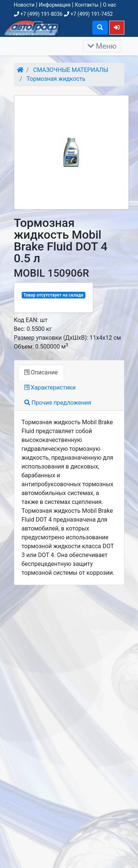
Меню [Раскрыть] (102, 46)
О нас (110, 5)
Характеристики (50, 388)
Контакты (86, 5)
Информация (54, 5)
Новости (24, 5)
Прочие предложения (58, 403)
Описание (41, 372)
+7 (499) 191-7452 (88, 14)
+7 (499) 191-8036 (38, 14)
